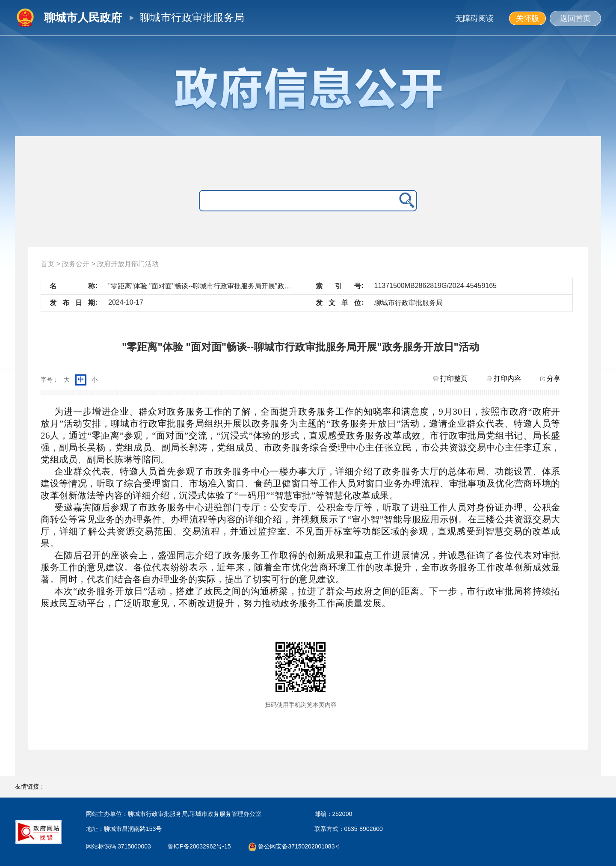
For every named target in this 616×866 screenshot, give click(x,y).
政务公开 (76, 264)
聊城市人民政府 (83, 18)
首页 (47, 264)
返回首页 (575, 18)
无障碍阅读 (474, 18)
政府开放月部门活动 (128, 264)
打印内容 (504, 378)
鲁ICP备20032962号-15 (201, 846)
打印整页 (450, 378)
